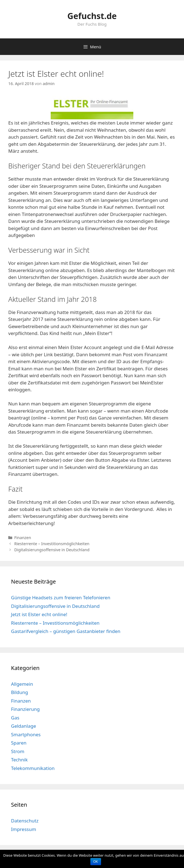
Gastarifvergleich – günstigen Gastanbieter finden (66, 631)
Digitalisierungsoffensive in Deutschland (52, 550)
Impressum (24, 829)
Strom (18, 751)
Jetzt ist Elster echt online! (39, 614)
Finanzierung (25, 709)
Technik (19, 760)
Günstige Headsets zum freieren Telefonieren (61, 597)
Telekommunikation (33, 768)
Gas (15, 718)
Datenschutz (25, 821)
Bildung (20, 692)
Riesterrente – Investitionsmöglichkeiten (52, 544)
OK (96, 862)
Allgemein (22, 684)
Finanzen (23, 538)
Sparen (19, 743)
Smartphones (26, 734)
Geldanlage (24, 726)
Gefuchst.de (92, 16)
